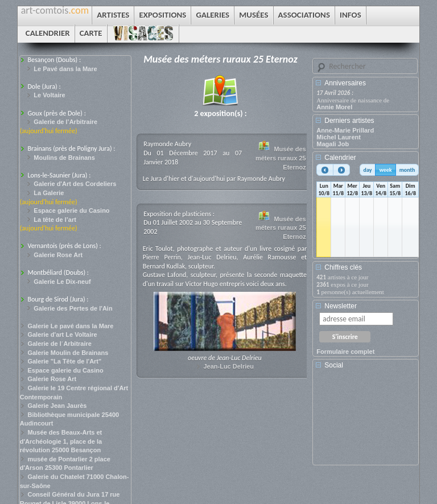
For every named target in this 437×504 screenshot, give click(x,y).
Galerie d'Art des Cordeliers (75, 184)
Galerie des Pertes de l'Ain (73, 308)
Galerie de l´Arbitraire (59, 344)
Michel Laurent (339, 137)
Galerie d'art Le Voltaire (62, 334)
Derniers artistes (349, 121)
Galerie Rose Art (58, 255)
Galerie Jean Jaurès (57, 406)
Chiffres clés (343, 267)
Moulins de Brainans (64, 158)
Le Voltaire (49, 95)
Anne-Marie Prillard (345, 130)
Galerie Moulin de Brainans (68, 353)
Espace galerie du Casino (71, 210)
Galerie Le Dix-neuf (62, 282)
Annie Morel (334, 107)
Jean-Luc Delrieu (228, 366)
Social (334, 365)
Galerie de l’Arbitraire (65, 122)
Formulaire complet (345, 352)
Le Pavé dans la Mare (65, 69)
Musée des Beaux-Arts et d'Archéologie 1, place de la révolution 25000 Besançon (61, 441)
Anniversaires (345, 83)
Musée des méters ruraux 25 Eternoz (281, 158)
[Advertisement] (368, 421)
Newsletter (341, 306)
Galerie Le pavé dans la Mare (70, 326)
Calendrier (340, 158)
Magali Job (333, 144)
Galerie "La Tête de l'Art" (64, 361)
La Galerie (49, 193)
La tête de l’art (55, 220)
